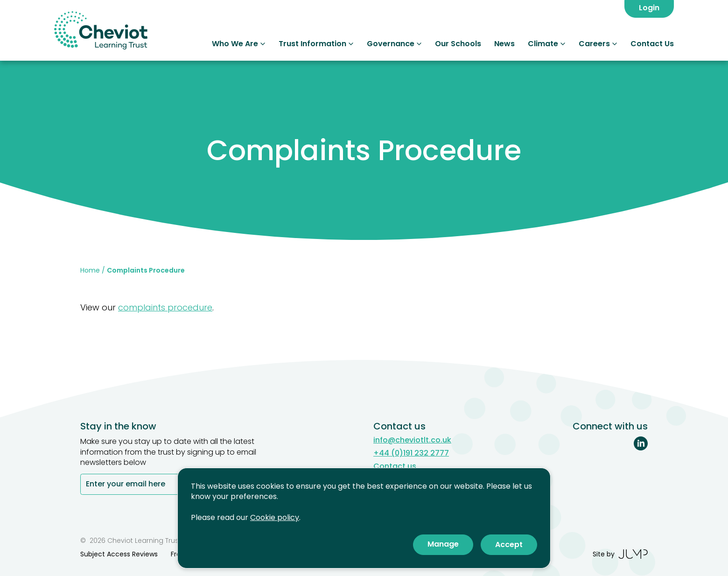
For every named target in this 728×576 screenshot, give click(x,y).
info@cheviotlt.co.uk (412, 440)
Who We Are (239, 44)
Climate (547, 44)
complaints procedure (165, 307)
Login (649, 8)
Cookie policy (275, 517)
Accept (509, 544)
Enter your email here (126, 485)
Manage (443, 544)
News (504, 44)
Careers (598, 44)
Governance (394, 44)
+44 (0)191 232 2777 (411, 453)
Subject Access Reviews (119, 554)
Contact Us (652, 44)
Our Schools (458, 44)
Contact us (395, 466)
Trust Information (316, 44)
